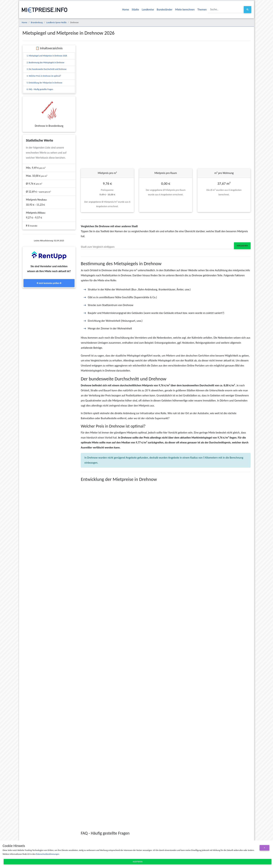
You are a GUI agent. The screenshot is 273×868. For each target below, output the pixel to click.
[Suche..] (226, 9)
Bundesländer (165, 9)
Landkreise (148, 9)
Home (126, 9)
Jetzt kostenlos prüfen (49, 283)
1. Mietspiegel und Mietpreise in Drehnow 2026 (47, 56)
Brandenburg (37, 22)
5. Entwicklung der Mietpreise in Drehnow (44, 83)
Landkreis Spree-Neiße (56, 22)
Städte (135, 9)
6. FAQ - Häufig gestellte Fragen (40, 89)
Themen (202, 9)
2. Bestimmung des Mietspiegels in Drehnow (45, 62)
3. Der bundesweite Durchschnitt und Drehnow (47, 69)
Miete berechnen (185, 9)
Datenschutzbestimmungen (48, 854)
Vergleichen (242, 246)
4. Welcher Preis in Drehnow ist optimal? (44, 76)
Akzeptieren (138, 862)
